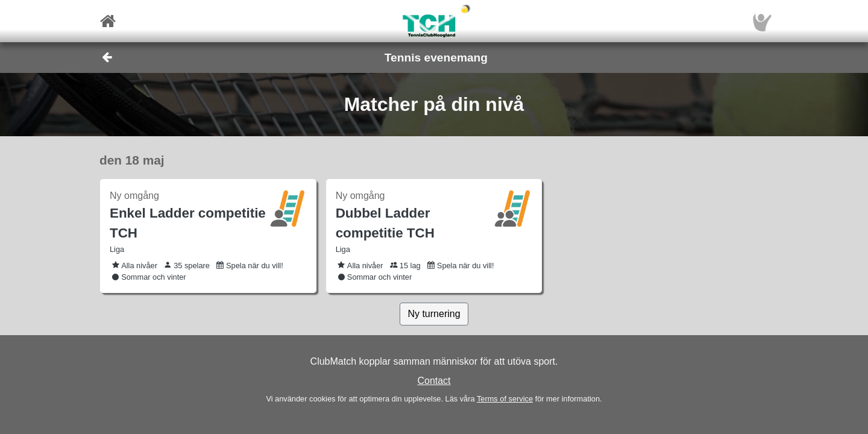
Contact (434, 381)
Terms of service (505, 399)
